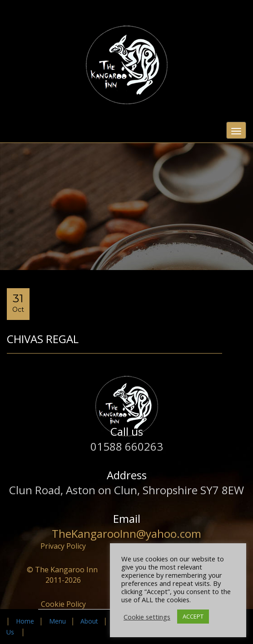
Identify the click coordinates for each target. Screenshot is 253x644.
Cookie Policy (63, 604)
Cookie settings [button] (147, 617)
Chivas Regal (43, 339)
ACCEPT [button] (193, 616)
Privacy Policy (63, 546)
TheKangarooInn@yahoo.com (126, 533)
